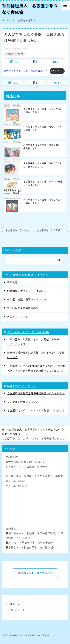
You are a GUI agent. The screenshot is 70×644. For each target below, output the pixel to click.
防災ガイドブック (18, 317)
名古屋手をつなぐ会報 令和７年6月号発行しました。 (42, 147)
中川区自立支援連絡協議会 (23, 308)
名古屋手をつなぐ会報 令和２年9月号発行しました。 (53, 230)
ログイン (15, 604)
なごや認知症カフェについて (24, 402)
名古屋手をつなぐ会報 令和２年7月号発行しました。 (42, 110)
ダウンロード (57, 71)
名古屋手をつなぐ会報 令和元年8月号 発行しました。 (42, 165)
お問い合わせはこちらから (35, 573)
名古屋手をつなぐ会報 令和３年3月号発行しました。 (42, 201)
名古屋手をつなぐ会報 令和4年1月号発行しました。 (43, 183)
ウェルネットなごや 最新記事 (28, 332)
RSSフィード (17, 610)
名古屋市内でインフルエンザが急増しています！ (36, 410)
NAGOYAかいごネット (22, 386)
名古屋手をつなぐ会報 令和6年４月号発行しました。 (42, 128)
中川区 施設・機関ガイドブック (27, 299)
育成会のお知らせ (14, 53)
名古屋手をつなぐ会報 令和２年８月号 (26, 71)
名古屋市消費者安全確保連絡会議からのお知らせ (36, 393)
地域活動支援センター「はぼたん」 (28, 291)
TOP (33, 430)
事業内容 (12, 282)
